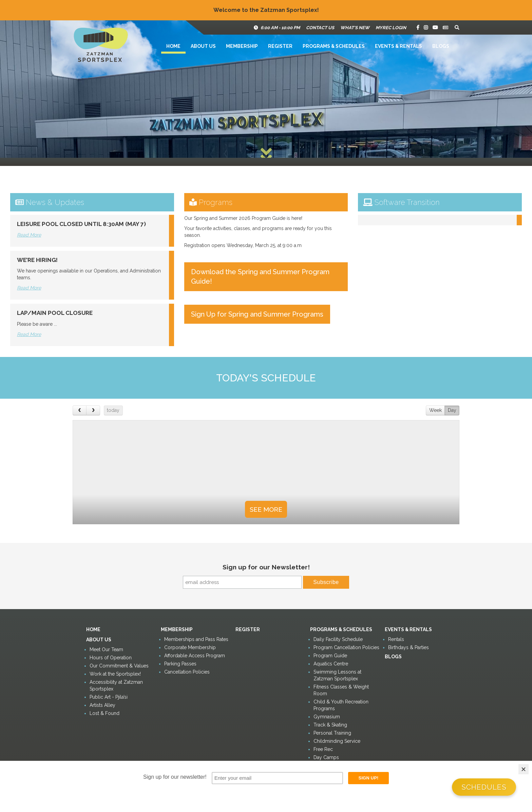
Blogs (441, 46)
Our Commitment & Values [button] (119, 666)
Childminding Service (337, 741)
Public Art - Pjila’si (109, 697)
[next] (93, 410)
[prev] (80, 410)
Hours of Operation (111, 658)
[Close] (524, 769)
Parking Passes (180, 664)
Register (280, 46)
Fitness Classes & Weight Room (341, 690)
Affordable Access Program (195, 656)
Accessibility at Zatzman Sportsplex (116, 685)
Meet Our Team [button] (106, 649)
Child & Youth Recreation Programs (341, 705)
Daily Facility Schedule (338, 639)
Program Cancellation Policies (346, 647)
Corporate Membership (190, 647)
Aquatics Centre (331, 664)
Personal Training (332, 733)
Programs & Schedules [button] (334, 46)
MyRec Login (391, 28)
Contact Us (320, 28)
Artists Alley (102, 705)
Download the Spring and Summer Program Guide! (260, 277)
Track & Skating (330, 725)
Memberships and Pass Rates (196, 639)
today (113, 410)
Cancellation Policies (187, 672)
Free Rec (323, 749)
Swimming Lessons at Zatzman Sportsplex (337, 675)
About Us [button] (203, 46)
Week (435, 410)
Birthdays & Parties (408, 647)
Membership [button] (242, 46)
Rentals (396, 639)
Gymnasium (327, 717)
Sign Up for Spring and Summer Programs (257, 314)
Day (452, 410)
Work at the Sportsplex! (115, 674)
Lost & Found (104, 713)
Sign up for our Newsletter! (266, 567)
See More (266, 509)
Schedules (484, 787)
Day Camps (326, 757)
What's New (355, 28)
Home (173, 46)
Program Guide (330, 656)
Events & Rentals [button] (398, 46)
